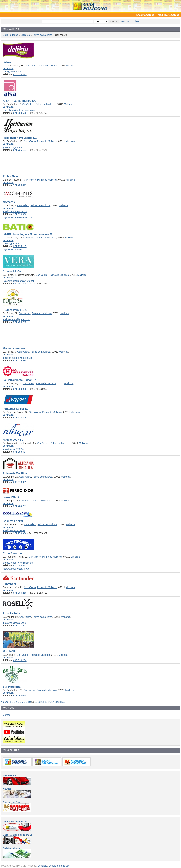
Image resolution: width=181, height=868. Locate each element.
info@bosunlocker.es (14, 530)
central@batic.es (12, 244)
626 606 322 (20, 565)
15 (46, 702)
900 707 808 (20, 284)
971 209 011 (20, 185)
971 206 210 (20, 593)
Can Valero (30, 66)
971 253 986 (20, 533)
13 (39, 702)
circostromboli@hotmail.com (18, 563)
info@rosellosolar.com (15, 623)
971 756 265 (20, 322)
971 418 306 (20, 418)
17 (53, 702)
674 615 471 (20, 74)
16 (49, 702)
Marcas (7, 715)
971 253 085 (20, 389)
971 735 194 (20, 150)
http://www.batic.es (13, 250)
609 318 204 (20, 660)
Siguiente (60, 702)
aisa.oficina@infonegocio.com (19, 110)
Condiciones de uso (59, 866)
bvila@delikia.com (12, 72)
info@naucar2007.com (15, 449)
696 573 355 (20, 482)
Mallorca (25, 35)
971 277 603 (20, 626)
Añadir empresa (145, 15)
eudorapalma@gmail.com (16, 319)
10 (29, 702)
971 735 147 (20, 246)
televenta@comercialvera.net (18, 281)
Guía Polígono (90, 6)
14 (43, 702)
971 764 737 (20, 506)
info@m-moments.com (15, 211)
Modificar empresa (168, 15)
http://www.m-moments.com (18, 217)
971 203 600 (20, 113)
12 (36, 702)
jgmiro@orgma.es (12, 147)
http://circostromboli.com (16, 569)
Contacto (42, 866)
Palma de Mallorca (43, 35)
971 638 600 (20, 214)
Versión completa (130, 21)
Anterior (5, 702)
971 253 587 (20, 452)
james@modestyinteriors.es (18, 358)
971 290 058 (20, 696)
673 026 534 (20, 361)
